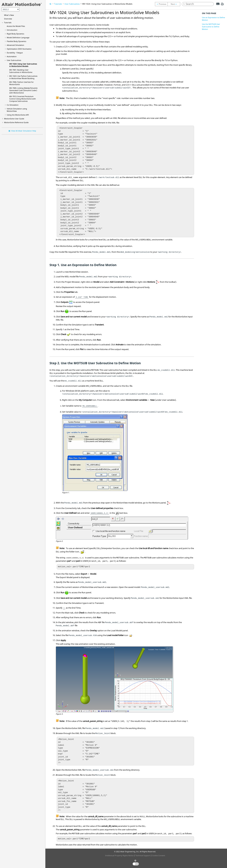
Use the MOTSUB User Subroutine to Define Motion (211, 27)
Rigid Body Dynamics (15, 34)
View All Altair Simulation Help (24, 131)
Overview (8, 19)
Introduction (12, 30)
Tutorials (8, 22)
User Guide (14, 119)
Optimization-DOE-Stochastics (19, 49)
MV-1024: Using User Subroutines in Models (23, 65)
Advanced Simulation (15, 45)
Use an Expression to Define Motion (213, 19)
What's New (9, 15)
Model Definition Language (18, 37)
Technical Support (143, 855)
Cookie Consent (159, 855)
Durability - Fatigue (15, 53)
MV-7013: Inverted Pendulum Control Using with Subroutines (23, 99)
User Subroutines (14, 60)
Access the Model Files (16, 26)
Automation (12, 56)
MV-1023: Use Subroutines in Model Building (23, 77)
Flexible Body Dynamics (16, 41)
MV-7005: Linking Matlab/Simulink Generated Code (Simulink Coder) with (23, 90)
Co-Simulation (13, 105)
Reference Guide (16, 122)
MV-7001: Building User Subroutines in (21, 71)
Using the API (18, 115)
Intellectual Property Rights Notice (119, 855)
